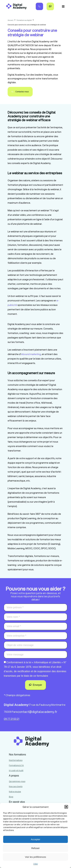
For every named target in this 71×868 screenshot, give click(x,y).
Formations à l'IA (16, 765)
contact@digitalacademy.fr (37, 712)
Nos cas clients (16, 786)
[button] (66, 807)
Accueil (10, 20)
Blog (11, 797)
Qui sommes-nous (17, 781)
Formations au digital (24, 20)
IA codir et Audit (16, 770)
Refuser (35, 848)
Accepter (35, 839)
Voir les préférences (35, 857)
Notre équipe (15, 792)
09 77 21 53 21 (12, 719)
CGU (36, 864)
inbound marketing (31, 354)
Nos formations (16, 760)
